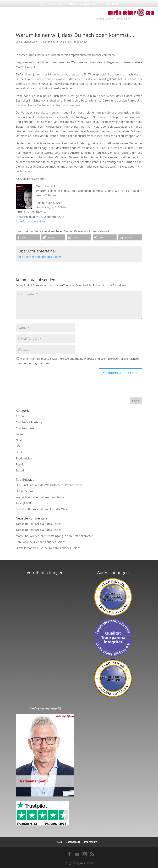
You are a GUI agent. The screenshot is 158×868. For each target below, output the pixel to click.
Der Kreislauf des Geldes (46, 524)
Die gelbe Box (25, 491)
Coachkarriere (25, 428)
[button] (28, 237)
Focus (20, 434)
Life (18, 446)
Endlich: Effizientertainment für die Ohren (42, 509)
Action (20, 416)
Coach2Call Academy (29, 422)
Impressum (91, 842)
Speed (20, 470)
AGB (60, 842)
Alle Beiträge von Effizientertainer (40, 257)
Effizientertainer (30, 42)
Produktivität (80, 42)
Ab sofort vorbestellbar (31, 221)
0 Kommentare (49, 42)
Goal (19, 440)
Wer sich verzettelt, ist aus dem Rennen (41, 497)
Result (20, 464)
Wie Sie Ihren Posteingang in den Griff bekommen (62, 536)
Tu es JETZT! (23, 503)
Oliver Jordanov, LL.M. (30, 548)
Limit (19, 452)
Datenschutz (73, 842)
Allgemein (66, 42)
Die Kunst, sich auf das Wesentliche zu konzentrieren (50, 485)
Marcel (20, 536)
